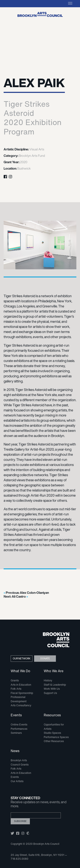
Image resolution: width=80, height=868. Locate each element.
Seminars (16, 733)
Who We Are (54, 671)
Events (16, 715)
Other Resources (54, 741)
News (15, 751)
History (48, 680)
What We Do (20, 671)
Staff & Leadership (55, 685)
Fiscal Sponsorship (22, 693)
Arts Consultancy (21, 705)
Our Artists (17, 781)
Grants (15, 680)
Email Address (17, 811)
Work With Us (52, 689)
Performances (19, 729)
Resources (52, 715)
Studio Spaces (52, 733)
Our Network (22, 658)
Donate (45, 658)
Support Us (50, 693)
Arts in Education (21, 685)
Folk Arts (16, 689)
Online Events (19, 725)
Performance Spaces (56, 737)
